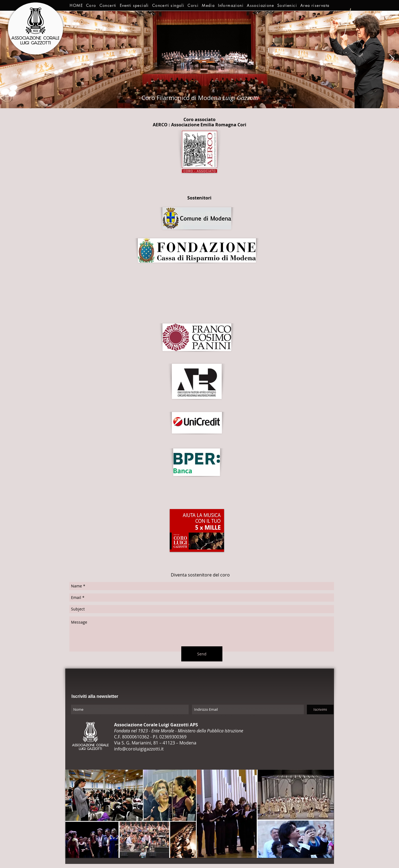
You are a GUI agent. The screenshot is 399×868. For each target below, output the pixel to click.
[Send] (202, 654)
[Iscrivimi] (320, 709)
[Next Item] (392, 59)
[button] (91, 5)
